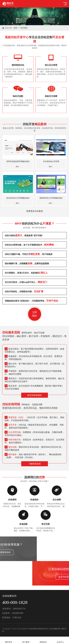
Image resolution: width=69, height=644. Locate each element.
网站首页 (9, 640)
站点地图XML (55, 629)
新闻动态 (43, 640)
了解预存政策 (35, 464)
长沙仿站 (24, 28)
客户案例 (26, 640)
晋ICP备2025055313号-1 (39, 629)
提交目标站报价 (35, 395)
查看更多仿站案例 (35, 211)
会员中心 (60, 640)
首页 (15, 28)
